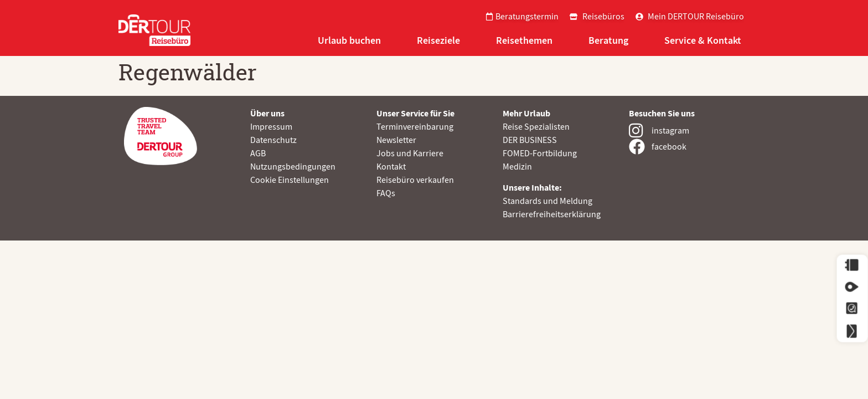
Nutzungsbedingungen (293, 167)
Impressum (271, 127)
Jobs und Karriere (410, 154)
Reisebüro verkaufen (415, 180)
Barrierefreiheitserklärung (552, 214)
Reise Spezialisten (536, 127)
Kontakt (391, 167)
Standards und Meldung (547, 201)
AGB (258, 154)
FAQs (386, 193)
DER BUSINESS (530, 140)
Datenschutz (273, 140)
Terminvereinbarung (415, 127)
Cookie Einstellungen (290, 180)
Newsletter (396, 140)
